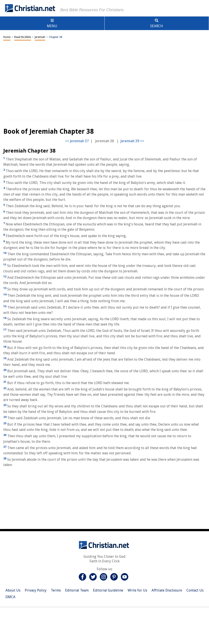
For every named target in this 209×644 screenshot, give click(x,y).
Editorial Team (77, 590)
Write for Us (137, 590)
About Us (13, 590)
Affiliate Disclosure (167, 590)
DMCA (10, 597)
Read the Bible (23, 37)
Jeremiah (40, 37)
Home (7, 37)
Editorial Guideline (108, 590)
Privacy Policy (36, 590)
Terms (56, 590)
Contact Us (195, 590)
